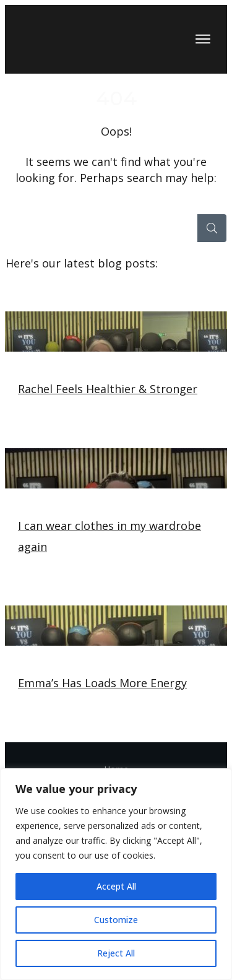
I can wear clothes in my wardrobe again (116, 514)
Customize (116, 920)
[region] (116, 874)
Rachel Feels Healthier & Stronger (116, 367)
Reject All (116, 953)
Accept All (116, 886)
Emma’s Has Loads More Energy (116, 661)
